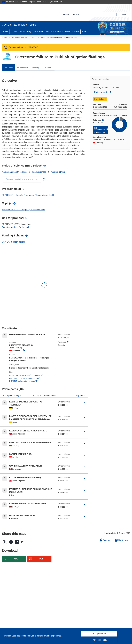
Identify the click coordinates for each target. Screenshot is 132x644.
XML (16, 559)
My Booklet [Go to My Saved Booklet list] (122, 540)
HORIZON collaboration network (23, 381)
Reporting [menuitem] (36, 68)
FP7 (34, 37)
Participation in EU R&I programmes (25, 378)
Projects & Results (36, 32)
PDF (41, 559)
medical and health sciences (15, 172)
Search (85, 32)
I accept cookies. (99, 634)
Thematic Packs (18, 32)
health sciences (39, 172)
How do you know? (52, 2)
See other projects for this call (15, 227)
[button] (76, 14)
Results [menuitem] (48, 68)
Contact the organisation (20, 376)
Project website (103, 92)
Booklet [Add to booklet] (105, 540)
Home (6, 32)
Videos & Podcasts (55, 32)
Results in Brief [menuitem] (22, 68)
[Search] (123, 14)
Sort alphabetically (11, 396)
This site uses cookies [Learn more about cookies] (14, 636)
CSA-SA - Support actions (14, 242)
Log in (64, 14)
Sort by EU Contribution (44, 396)
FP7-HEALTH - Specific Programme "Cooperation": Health (28, 195)
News (68, 32)
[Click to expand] (84, 403)
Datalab (76, 32)
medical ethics (58, 172)
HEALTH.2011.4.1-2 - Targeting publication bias (23, 210)
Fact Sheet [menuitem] (8, 68)
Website (38, 376)
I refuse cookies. (99, 640)
